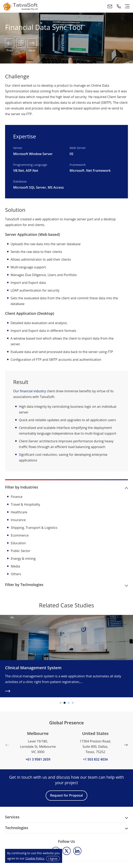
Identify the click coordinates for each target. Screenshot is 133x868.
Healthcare (19, 512)
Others (16, 574)
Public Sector (21, 551)
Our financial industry (30, 391)
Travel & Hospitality (25, 504)
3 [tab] (69, 703)
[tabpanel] (66, 656)
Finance (17, 497)
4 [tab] (73, 703)
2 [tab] (65, 703)
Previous (7, 745)
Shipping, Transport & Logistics (34, 528)
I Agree (53, 859)
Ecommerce (20, 535)
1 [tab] (61, 703)
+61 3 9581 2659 (38, 759)
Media (15, 566)
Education (18, 543)
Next (126, 745)
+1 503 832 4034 (95, 759)
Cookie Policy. (35, 858)
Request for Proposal (66, 795)
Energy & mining (23, 559)
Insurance (18, 520)
